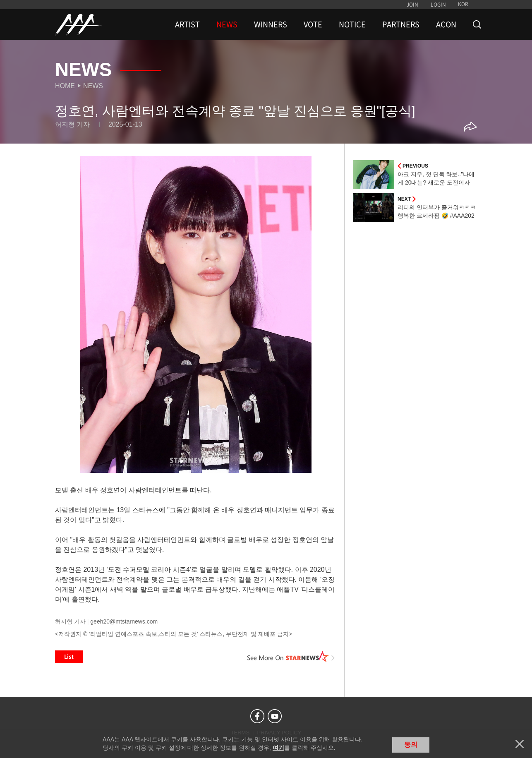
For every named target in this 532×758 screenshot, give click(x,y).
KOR (463, 4)
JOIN (412, 5)
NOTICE (352, 24)
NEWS (227, 24)
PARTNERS (401, 24)
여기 (278, 748)
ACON (446, 24)
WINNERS (271, 24)
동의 (411, 745)
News (93, 86)
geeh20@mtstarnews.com (124, 621)
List (69, 657)
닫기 (520, 744)
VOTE (313, 24)
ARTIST (187, 24)
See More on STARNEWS (291, 657)
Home (65, 86)
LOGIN (438, 5)
